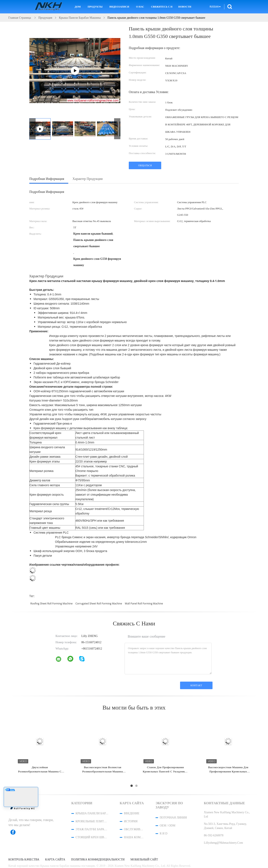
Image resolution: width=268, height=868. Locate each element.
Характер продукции (88, 179)
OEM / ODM (168, 826)
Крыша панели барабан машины (92, 813)
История (131, 821)
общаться (145, 165)
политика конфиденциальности (98, 860)
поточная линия (173, 818)
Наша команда (134, 837)
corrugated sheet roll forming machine (99, 604)
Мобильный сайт (144, 860)
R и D (164, 834)
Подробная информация (47, 179)
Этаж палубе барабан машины (92, 829)
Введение (132, 813)
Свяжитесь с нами (162, 7)
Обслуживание (134, 829)
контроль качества (24, 860)
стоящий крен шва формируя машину (92, 837)
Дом (78, 7)
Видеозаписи (119, 7)
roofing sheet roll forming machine (52, 604)
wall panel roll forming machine (144, 604)
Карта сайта (55, 860)
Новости (185, 7)
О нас (140, 7)
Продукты (95, 7)
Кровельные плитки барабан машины (92, 821)
